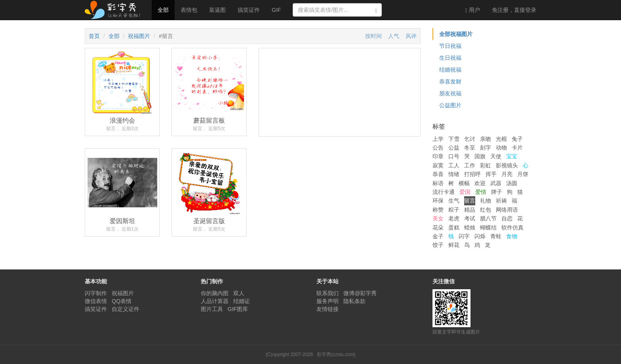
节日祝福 (450, 46)
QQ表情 (122, 301)
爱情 (481, 192)
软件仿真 (512, 227)
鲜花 (454, 245)
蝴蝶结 (488, 227)
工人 (454, 165)
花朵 (438, 227)
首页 (94, 36)
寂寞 (438, 165)
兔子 (517, 139)
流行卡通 (444, 192)
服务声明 (328, 301)
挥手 (491, 174)
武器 (496, 183)
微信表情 (96, 301)
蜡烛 (470, 227)
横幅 (464, 183)
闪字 (464, 236)
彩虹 (486, 165)
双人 (239, 293)
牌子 (497, 192)
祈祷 (501, 201)
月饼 (523, 174)
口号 (454, 156)
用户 (473, 10)
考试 (470, 218)
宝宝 (512, 156)
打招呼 (472, 174)
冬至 (470, 148)
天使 (496, 156)
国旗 (480, 156)
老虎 (454, 218)
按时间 (373, 36)
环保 (438, 201)
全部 (163, 10)
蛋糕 (454, 227)
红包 (486, 210)
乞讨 (470, 139)
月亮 (507, 174)
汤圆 (512, 183)
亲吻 (486, 139)
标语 (438, 183)
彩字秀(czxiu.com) (336, 355)
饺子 (438, 245)
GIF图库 (238, 309)
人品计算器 (215, 301)
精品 (470, 210)
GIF (276, 10)
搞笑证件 (249, 10)
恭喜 (438, 174)
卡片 (517, 148)
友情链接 (328, 309)
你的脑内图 (215, 293)
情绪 (454, 174)
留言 (470, 201)
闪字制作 (96, 293)
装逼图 (217, 10)
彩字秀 (115, 10)
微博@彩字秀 (360, 293)
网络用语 (507, 210)
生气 (454, 201)
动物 (501, 148)
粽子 (454, 210)
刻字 (486, 148)
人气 (394, 36)
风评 (411, 36)
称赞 (438, 210)
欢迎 (480, 183)
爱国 (465, 192)
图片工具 (212, 309)
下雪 (454, 139)
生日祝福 (450, 58)
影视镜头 (507, 165)
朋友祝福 (450, 93)
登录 (514, 10)
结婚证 (242, 301)
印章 (438, 156)
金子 (438, 236)
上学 (438, 139)
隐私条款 (354, 301)
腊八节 (488, 218)
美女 (438, 218)
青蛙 (496, 236)
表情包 (189, 10)
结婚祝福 (450, 70)
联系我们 (328, 293)
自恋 (507, 218)
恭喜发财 (450, 82)
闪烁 (480, 236)
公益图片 (450, 105)
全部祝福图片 (456, 34)
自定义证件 (126, 309)
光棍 (501, 139)
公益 (454, 148)
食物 (512, 236)
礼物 (486, 201)
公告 (438, 148)
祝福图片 (139, 36)
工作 (470, 165)
